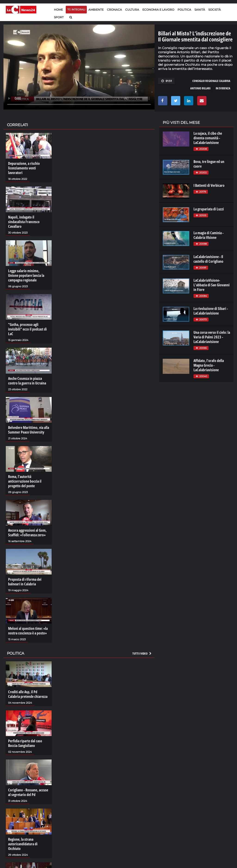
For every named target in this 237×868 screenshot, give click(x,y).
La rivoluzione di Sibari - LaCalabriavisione (211, 311)
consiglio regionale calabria (211, 81)
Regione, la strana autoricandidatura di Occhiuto (23, 844)
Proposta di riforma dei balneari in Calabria (25, 582)
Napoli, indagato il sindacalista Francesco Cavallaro (24, 222)
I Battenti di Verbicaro (209, 185)
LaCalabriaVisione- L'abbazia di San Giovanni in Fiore (212, 285)
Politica (184, 10)
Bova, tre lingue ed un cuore (209, 164)
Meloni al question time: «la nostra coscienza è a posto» (28, 631)
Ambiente (96, 10)
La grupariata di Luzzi (209, 209)
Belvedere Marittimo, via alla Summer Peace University (29, 430)
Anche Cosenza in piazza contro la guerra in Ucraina (27, 381)
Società (215, 10)
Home (58, 10)
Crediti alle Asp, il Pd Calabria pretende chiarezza (28, 694)
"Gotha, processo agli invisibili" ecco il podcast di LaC (27, 329)
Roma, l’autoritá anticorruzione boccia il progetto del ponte (25, 481)
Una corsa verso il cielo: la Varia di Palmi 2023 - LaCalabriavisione (212, 337)
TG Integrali (76, 9)
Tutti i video (142, 653)
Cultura (132, 10)
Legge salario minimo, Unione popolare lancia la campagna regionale (26, 275)
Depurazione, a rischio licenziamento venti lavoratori (24, 168)
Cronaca (114, 10)
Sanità (200, 10)
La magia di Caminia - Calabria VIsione (209, 235)
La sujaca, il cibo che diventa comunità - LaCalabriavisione (208, 138)
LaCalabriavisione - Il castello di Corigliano (208, 259)
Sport (59, 17)
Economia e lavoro (158, 10)
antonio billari (200, 88)
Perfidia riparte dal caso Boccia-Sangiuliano (25, 743)
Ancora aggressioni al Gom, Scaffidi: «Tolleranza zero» (27, 533)
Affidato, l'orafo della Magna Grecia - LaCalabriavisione (209, 365)
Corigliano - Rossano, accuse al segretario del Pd (28, 792)
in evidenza (223, 88)
